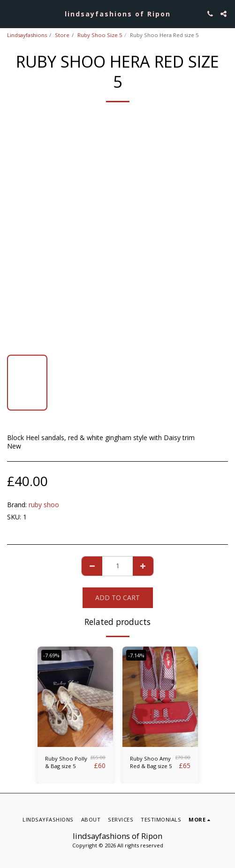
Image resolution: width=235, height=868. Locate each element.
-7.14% (136, 655)
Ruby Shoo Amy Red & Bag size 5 (151, 762)
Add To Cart (117, 598)
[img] (75, 697)
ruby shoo (44, 505)
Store (62, 35)
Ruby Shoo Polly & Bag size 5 (66, 762)
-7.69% (51, 655)
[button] (10, 13)
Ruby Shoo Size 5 (100, 35)
